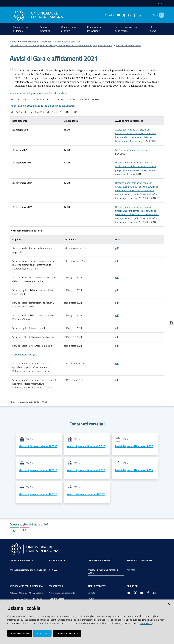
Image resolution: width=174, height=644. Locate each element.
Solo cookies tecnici (20, 633)
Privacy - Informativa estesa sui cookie (103, 572)
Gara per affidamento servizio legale (133, 150)
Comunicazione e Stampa (21, 561)
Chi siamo (53, 570)
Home (13, 42)
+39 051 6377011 (21, 599)
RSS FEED (131, 570)
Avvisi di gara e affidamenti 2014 (134, 470)
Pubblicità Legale (56, 599)
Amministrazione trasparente (62, 593)
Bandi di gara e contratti (67, 42)
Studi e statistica (57, 561)
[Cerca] (161, 15)
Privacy (91, 599)
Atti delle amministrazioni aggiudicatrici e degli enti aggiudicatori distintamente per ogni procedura (61, 45)
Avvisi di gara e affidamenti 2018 (86, 446)
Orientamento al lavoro (99, 561)
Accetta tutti (42, 633)
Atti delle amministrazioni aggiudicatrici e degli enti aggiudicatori (42, 106)
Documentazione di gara (25, 355)
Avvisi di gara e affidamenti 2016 (38, 470)
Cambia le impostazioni (67, 633)
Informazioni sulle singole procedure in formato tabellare (38, 93)
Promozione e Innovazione (140, 561)
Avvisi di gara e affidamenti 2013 (38, 494)
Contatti (92, 593)
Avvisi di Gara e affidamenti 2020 (86, 494)
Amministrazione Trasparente (35, 42)
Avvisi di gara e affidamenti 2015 (86, 470)
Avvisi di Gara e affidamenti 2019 (38, 446)
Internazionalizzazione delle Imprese (28, 570)
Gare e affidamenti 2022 (129, 45)
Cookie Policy (147, 623)
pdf (117, 261)
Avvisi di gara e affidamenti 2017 (134, 446)
